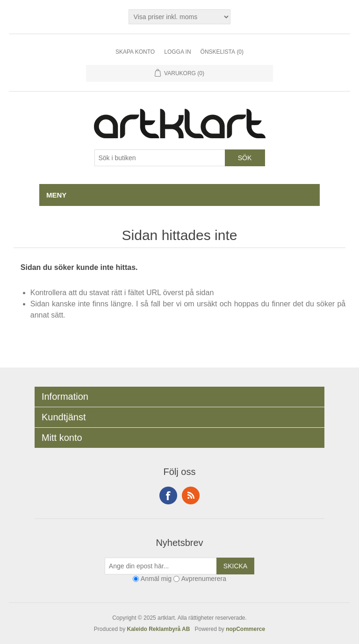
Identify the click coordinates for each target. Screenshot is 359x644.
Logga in (177, 52)
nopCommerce (245, 629)
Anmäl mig (156, 579)
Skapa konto (135, 52)
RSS (191, 495)
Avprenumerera (204, 579)
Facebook (168, 495)
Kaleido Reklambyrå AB (160, 629)
